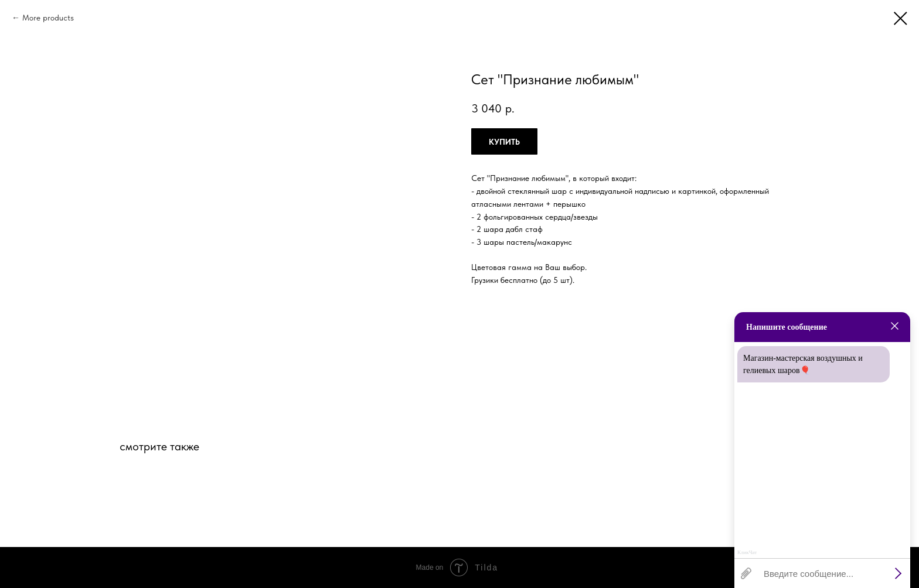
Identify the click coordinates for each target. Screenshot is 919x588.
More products (48, 18)
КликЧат (747, 553)
